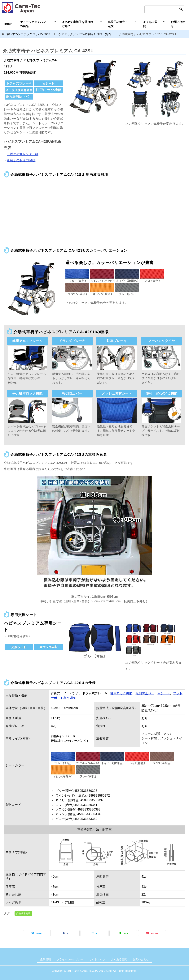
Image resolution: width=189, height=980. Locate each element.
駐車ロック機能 (121, 693)
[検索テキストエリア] (164, 9)
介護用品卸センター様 (23, 154)
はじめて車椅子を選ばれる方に (77, 24)
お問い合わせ (178, 24)
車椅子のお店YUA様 (21, 160)
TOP (28, 34)
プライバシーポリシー (70, 959)
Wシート (164, 693)
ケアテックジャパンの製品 (33, 24)
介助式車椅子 (23, 914)
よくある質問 (150, 24)
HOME (8, 24)
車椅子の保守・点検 (118, 24)
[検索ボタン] (181, 9)
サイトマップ (97, 959)
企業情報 (46, 959)
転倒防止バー (145, 693)
